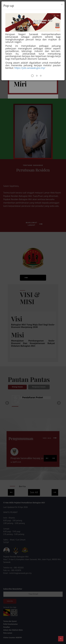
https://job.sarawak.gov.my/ (30, 68)
